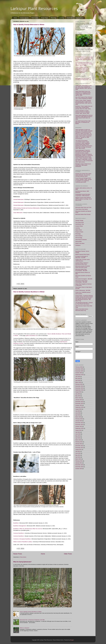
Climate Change (79, 220)
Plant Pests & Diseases (81, 240)
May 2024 (78, 396)
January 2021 (79, 463)
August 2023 (78, 409)
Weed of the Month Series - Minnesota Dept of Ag (82, 310)
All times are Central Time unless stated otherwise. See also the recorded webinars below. (83, 175)
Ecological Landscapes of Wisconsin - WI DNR (82, 257)
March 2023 (78, 417)
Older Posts (68, 554)
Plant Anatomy (79, 236)
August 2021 (78, 449)
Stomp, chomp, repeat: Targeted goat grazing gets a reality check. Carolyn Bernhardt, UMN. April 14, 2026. (84, 102)
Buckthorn (16, 523)
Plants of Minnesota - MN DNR (83, 290)
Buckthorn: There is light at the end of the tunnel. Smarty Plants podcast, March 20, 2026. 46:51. (84, 108)
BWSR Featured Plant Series (82, 254)
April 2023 (78, 415)
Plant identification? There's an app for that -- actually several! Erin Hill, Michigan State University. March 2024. (84, 59)
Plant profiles (79, 241)
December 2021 (79, 446)
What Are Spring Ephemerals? (22, 562)
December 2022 (79, 423)
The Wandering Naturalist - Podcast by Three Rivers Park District (84, 303)
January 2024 (79, 400)
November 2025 (79, 371)
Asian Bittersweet (18, 213)
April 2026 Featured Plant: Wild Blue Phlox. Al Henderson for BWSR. (83, 122)
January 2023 (79, 421)
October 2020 (79, 469)
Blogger (72, 640)
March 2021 (78, 459)
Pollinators (78, 245)
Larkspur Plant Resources (34, 8)
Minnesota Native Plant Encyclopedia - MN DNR (81, 270)
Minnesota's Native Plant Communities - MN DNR (81, 281)
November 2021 (79, 448)
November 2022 (79, 425)
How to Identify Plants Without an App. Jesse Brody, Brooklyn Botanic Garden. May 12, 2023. (84, 64)
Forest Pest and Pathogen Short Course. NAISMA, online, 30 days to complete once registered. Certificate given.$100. (84, 180)
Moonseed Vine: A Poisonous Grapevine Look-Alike (32, 620)
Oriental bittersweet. (19, 199)
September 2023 (79, 407)
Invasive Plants (79, 226)
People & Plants (79, 232)
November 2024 (79, 388)
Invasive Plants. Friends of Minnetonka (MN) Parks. (82, 264)
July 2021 (78, 451)
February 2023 (79, 419)
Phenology (54, 18)
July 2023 (78, 411)
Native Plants (79, 230)
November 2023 (79, 403)
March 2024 (78, 398)
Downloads (70, 18)
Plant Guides (35, 18)
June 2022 (78, 434)
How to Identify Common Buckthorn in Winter (29, 292)
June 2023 (78, 413)
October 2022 (79, 426)
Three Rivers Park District (82, 209)
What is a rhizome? (25, 628)
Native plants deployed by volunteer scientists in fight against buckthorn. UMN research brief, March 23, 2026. (84, 117)
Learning (61, 18)
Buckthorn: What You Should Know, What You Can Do (28, 529)
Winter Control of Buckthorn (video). (23, 542)
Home (15, 18)
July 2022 (78, 432)
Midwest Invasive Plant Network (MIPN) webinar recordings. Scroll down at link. (84, 199)
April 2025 (78, 380)
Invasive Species (24, 18)
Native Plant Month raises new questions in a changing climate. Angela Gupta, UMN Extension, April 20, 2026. (83, 93)
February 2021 (79, 461)
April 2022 (78, 438)
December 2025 (79, 369)
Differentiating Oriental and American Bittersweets (27, 208)
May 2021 (78, 455)
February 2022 (79, 442)
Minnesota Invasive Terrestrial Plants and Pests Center (83, 267)
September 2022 (79, 428)
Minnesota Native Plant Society (83, 214)
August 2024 (78, 392)
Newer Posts (18, 554)
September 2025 (79, 375)
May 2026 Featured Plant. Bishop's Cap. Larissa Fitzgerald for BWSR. (84, 98)
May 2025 (78, 378)
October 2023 (79, 405)
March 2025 (78, 382)
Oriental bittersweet (19, 202)
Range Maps (44, 18)
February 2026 (79, 367)
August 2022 (78, 430)
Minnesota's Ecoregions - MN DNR (84, 279)
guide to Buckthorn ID (31, 336)
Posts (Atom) (23, 557)
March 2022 (78, 440)
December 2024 (79, 386)
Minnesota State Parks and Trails (83, 207)
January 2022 (79, 444)
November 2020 (79, 467)
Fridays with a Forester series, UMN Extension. (83, 260)
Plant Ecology (79, 238)
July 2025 (78, 377)
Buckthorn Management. (20, 526)
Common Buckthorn (19, 533)
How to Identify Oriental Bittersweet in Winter (29, 25)
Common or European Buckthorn (22, 539)
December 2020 (79, 465)
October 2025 (79, 373)
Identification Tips (80, 224)
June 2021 (78, 453)
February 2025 (79, 384)
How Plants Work (80, 222)
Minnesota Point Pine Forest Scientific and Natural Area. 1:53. (83, 79)
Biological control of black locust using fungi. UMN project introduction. (83, 165)
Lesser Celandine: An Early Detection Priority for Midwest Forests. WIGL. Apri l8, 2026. (83, 112)
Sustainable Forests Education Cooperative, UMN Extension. (83, 195)
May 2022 (78, 436)
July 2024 (78, 394)
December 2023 (79, 402)
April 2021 (78, 457)
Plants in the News (80, 243)
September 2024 (79, 390)
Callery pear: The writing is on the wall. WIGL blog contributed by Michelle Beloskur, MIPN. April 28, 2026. (84, 88)
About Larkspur (79, 18)
